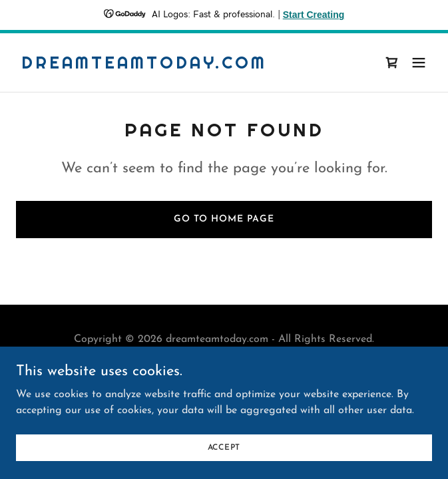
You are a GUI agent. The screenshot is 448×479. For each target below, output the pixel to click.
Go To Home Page (224, 219)
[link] (144, 66)
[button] (419, 63)
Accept (224, 447)
